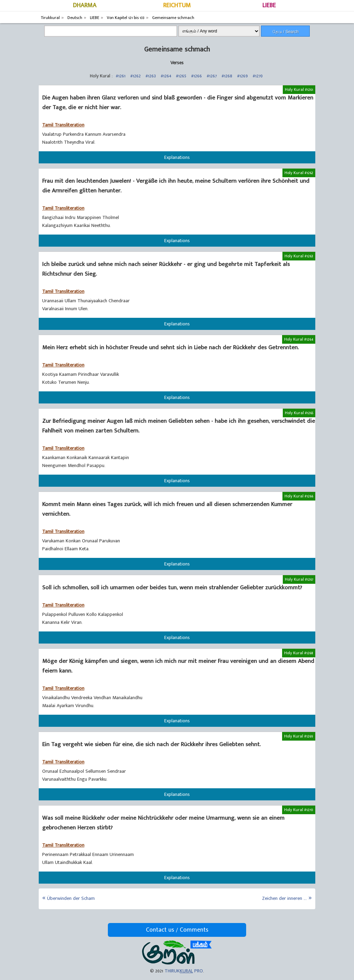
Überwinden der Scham (71, 898)
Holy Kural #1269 (299, 736)
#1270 (258, 76)
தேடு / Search (286, 32)
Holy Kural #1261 (299, 89)
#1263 (151, 76)
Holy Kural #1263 (299, 256)
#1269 (243, 76)
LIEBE (269, 6)
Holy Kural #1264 (299, 339)
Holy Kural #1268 (299, 653)
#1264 (166, 76)
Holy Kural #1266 (299, 496)
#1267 (212, 76)
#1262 (136, 76)
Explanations (177, 157)
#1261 (121, 76)
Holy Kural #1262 (299, 173)
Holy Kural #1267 (299, 579)
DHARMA (85, 6)
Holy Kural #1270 (299, 810)
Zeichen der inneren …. (285, 898)
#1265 (181, 76)
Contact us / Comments (177, 930)
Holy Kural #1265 (299, 413)
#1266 (197, 76)
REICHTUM (177, 6)
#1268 (227, 76)
